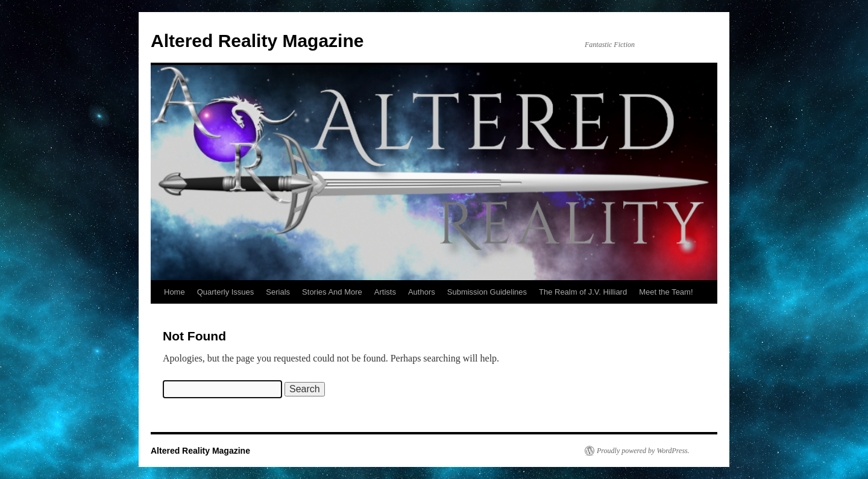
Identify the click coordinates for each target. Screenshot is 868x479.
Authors (422, 292)
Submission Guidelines (487, 292)
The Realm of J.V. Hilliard (583, 292)
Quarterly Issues (226, 292)
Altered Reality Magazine (257, 41)
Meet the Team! (666, 292)
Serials (278, 292)
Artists (385, 292)
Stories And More (332, 292)
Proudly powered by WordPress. (643, 451)
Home (175, 292)
